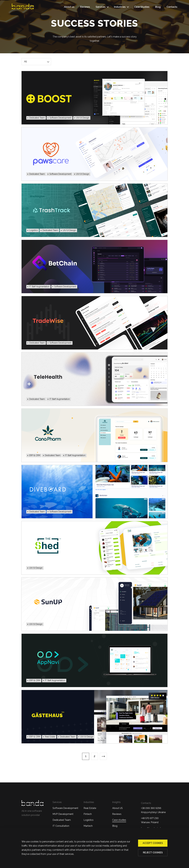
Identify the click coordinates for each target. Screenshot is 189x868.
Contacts (172, 7)
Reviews (85, 7)
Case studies (119, 820)
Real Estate (90, 808)
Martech (88, 826)
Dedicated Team (62, 820)
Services (101, 7)
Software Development (65, 808)
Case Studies (142, 7)
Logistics (89, 820)
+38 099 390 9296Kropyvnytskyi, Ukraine (153, 810)
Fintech (88, 814)
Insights (116, 802)
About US (117, 808)
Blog (158, 7)
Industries (120, 7)
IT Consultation (61, 826)
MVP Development (63, 814)
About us (69, 7)
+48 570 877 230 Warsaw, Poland (150, 820)
